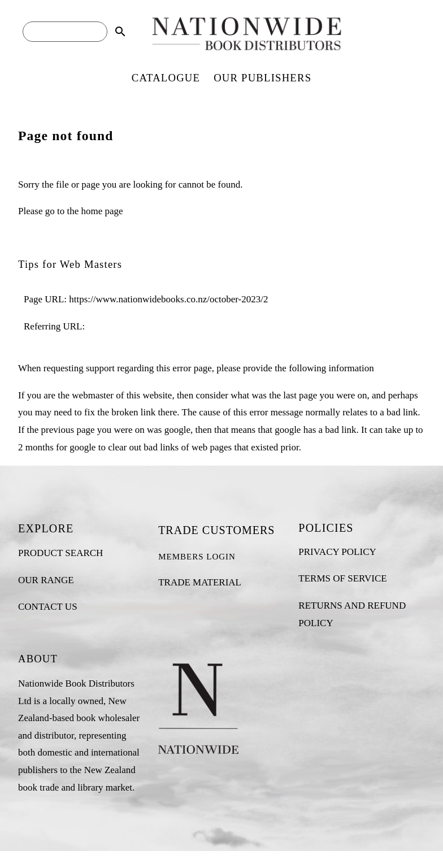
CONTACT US (48, 607)
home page (102, 211)
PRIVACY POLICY (337, 552)
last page (300, 395)
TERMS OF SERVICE (342, 578)
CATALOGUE (166, 78)
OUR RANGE (46, 580)
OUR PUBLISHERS (262, 78)
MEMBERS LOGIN (197, 557)
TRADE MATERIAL (200, 582)
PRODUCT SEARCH (60, 553)
